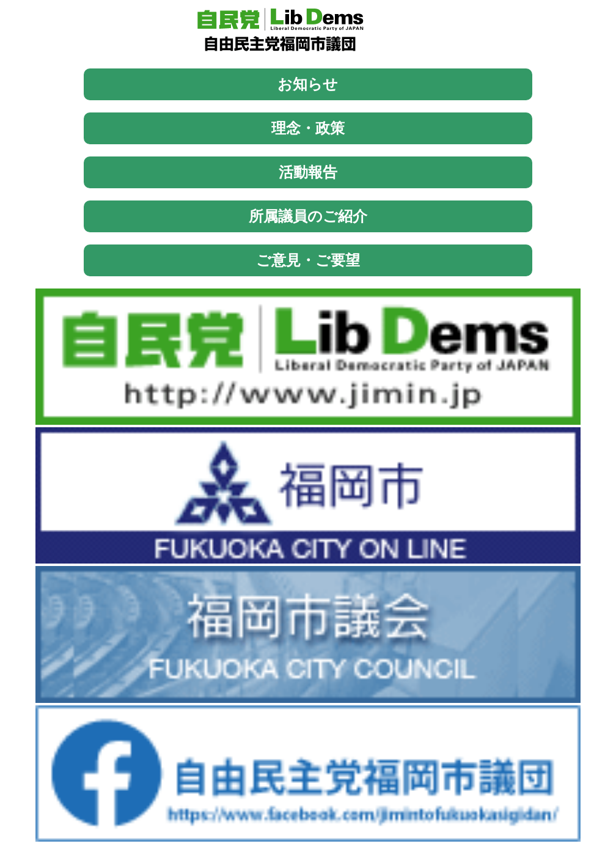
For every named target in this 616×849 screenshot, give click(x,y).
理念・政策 (308, 128)
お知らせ (308, 84)
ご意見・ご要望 (308, 260)
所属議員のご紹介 (308, 216)
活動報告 (308, 172)
